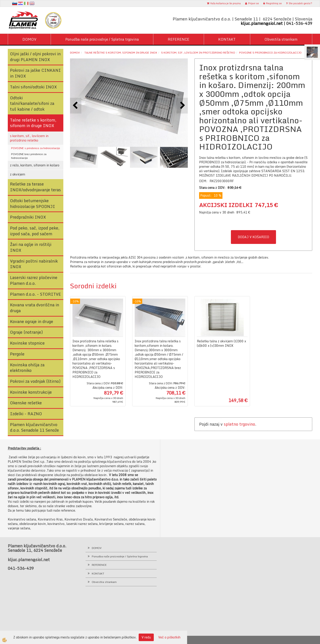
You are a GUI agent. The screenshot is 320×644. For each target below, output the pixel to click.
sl (15, 3)
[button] (182, 106)
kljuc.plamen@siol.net (262, 23)
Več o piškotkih (169, 637)
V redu (146, 637)
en (32, 3)
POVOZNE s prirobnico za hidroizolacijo (36, 148)
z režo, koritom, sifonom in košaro (35, 165)
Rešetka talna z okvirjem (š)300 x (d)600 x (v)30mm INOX (221, 343)
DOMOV (29, 39)
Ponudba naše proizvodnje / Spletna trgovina (102, 39)
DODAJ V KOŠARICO (253, 237)
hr (20, 3)
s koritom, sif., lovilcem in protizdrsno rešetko (29, 138)
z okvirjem (18, 174)
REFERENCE (179, 39)
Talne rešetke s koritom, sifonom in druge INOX (120, 53)
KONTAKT (227, 39)
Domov (75, 53)
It (26, 3)
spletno (231, 424)
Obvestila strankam (281, 39)
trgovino (247, 424)
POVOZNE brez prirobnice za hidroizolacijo (29, 156)
